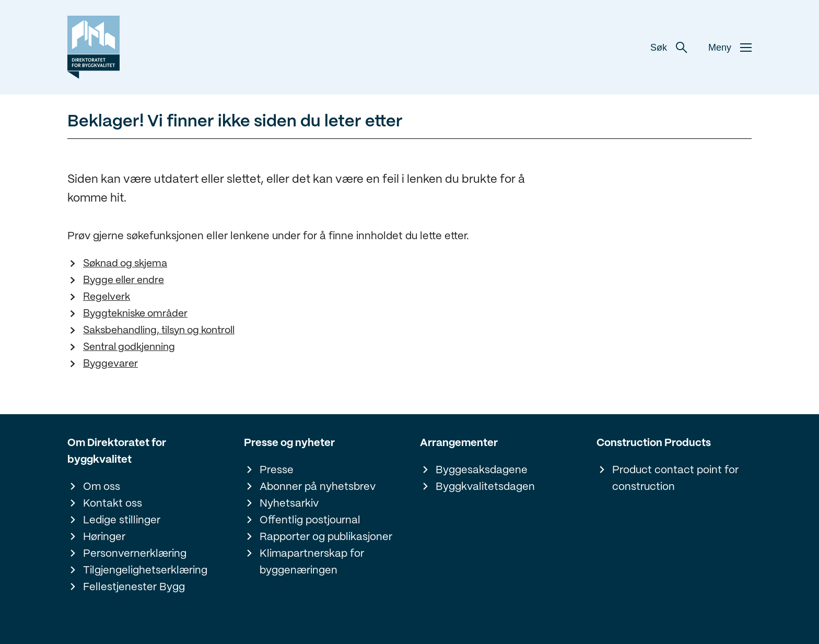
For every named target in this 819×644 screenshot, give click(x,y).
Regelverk (107, 297)
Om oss (102, 487)
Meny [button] (730, 48)
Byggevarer (110, 364)
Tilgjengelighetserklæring (145, 571)
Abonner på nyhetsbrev (318, 487)
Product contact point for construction (675, 479)
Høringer (104, 537)
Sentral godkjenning (129, 347)
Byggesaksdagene (482, 470)
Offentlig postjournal (310, 520)
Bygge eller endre (124, 280)
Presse (277, 470)
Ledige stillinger (122, 520)
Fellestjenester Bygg (134, 587)
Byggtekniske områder (135, 314)
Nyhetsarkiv (289, 504)
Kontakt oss (113, 504)
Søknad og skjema (125, 264)
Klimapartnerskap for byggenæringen (312, 562)
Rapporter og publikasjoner (326, 537)
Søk (669, 48)
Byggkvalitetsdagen (485, 487)
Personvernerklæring (135, 554)
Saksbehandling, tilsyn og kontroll (159, 331)
